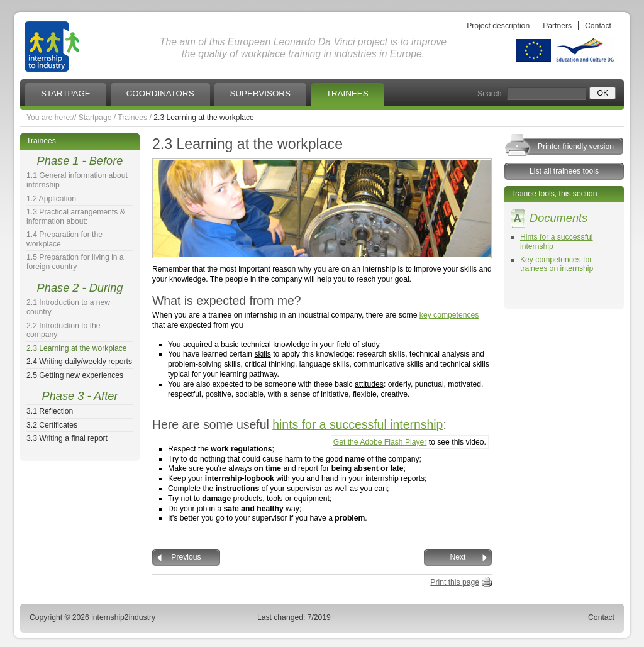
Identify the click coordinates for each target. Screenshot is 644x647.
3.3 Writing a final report (67, 438)
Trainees (132, 118)
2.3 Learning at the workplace (204, 118)
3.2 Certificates (52, 425)
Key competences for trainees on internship (557, 264)
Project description (498, 26)
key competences (449, 315)
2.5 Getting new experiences (75, 375)
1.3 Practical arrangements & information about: (76, 217)
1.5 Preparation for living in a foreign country (75, 262)
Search (490, 94)
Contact (598, 26)
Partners (557, 26)
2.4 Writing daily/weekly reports (79, 362)
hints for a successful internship (358, 424)
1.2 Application (51, 199)
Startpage (95, 118)
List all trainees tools (564, 171)
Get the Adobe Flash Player (380, 442)
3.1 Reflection (50, 411)
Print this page (455, 582)
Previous (186, 557)
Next (458, 557)
